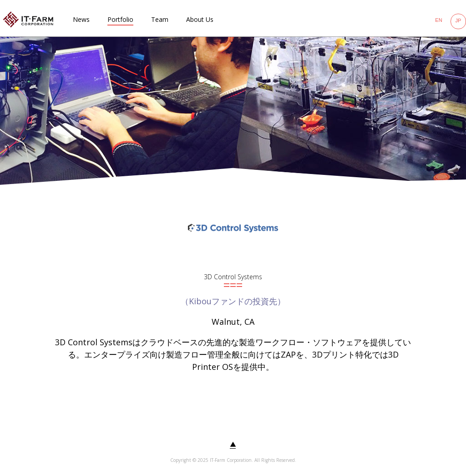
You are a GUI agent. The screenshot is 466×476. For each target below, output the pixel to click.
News (81, 19)
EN (438, 20)
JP (458, 20)
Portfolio (120, 19)
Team (160, 19)
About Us (200, 19)
